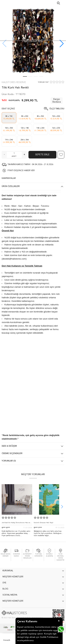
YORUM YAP (43, 82)
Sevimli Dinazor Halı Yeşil (44, 523)
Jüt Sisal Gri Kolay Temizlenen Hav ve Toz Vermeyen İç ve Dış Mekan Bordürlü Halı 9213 (17, 524)
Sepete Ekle (42, 155)
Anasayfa (7, 640)
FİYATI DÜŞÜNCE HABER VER (21, 171)
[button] (62, 43)
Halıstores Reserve (14, 82)
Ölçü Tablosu (57, 109)
